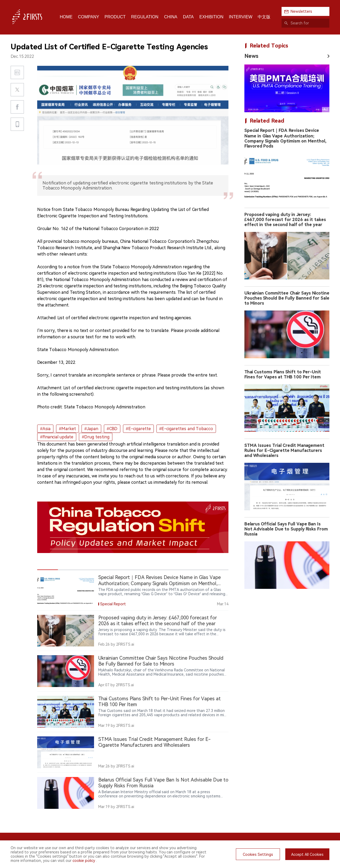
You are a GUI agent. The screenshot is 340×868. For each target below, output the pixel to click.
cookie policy (84, 861)
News (251, 56)
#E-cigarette (138, 429)
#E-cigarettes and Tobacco (186, 429)
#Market (67, 429)
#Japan (91, 429)
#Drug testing (95, 437)
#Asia (45, 429)
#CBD (112, 429)
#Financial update (57, 437)
